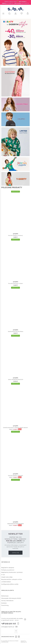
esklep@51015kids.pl (8, 627)
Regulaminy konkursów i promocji (12, 572)
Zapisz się (15, 553)
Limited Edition (6, 582)
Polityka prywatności (8, 570)
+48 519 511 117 (9, 623)
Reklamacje (5, 596)
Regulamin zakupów (8, 568)
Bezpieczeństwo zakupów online (12, 579)
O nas (3, 575)
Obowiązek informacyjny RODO (11, 598)
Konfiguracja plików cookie (10, 584)
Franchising (5, 605)
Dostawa (4, 603)
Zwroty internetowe (7, 601)
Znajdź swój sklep (7, 577)
